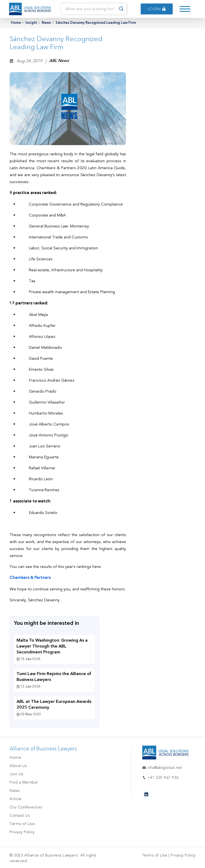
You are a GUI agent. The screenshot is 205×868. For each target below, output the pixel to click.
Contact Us (20, 815)
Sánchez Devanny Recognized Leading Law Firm (96, 23)
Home (16, 23)
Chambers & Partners (30, 578)
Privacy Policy (22, 832)
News (46, 23)
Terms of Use (22, 824)
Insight (31, 23)
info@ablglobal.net (162, 768)
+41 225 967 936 (160, 778)
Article (16, 799)
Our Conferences (26, 807)
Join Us (17, 774)
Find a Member (24, 782)
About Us (18, 766)
